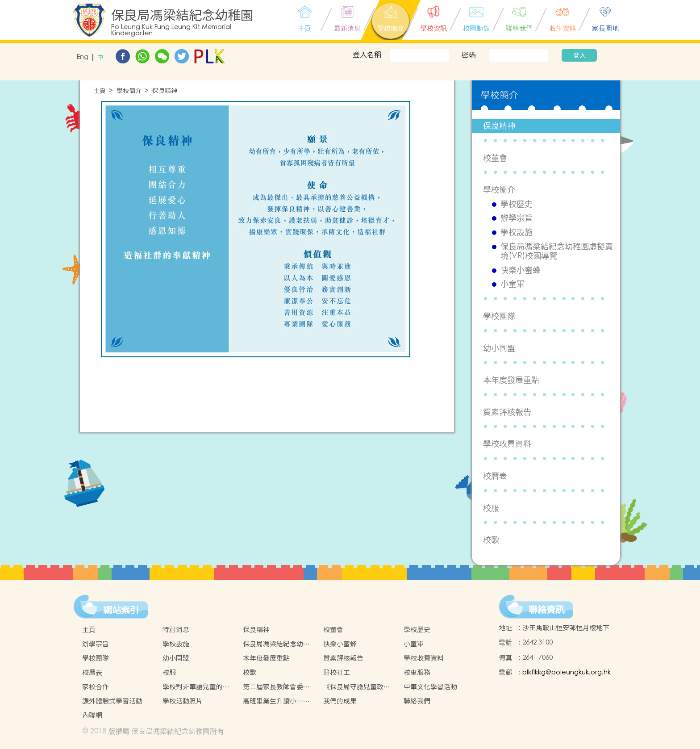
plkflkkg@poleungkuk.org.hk (567, 672)
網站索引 (121, 610)
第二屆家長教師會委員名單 (276, 687)
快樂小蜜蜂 (521, 270)
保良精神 (165, 91)
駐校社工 (337, 672)
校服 (491, 508)
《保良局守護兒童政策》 (353, 687)
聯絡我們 (417, 701)
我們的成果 (340, 701)
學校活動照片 (183, 701)
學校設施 (517, 232)
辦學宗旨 (517, 218)
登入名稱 (367, 54)
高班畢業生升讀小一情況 (276, 701)
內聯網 (92, 715)
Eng (83, 57)
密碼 (469, 54)
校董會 (495, 158)
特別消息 (176, 630)
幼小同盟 (499, 348)
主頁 (100, 91)
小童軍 (512, 284)
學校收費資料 (507, 444)
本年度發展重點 (511, 380)
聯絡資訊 (546, 610)
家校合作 (96, 687)
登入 (579, 55)
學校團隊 (499, 316)
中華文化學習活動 (430, 687)
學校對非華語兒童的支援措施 (196, 687)
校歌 (491, 540)
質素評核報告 (507, 412)
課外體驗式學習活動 (112, 701)
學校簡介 (129, 91)
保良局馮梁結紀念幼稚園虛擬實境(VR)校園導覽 (557, 251)
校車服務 (417, 672)
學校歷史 (517, 204)
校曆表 (495, 476)
